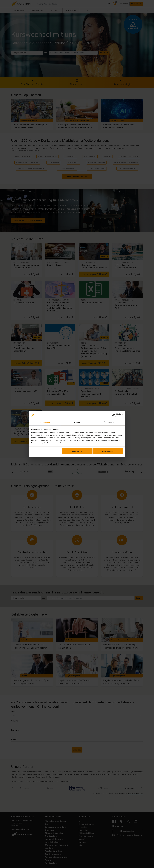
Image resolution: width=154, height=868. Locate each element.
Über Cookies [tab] (109, 422)
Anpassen (77, 451)
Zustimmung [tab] (45, 422)
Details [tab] (77, 422)
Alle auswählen (108, 451)
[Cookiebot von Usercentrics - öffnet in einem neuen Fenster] (113, 415)
